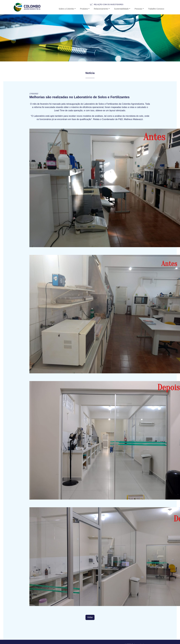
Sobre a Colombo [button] (66, 9)
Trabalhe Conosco (156, 9)
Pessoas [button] (138, 9)
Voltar (90, 617)
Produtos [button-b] (84, 9)
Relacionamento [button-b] (101, 9)
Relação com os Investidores (109, 4)
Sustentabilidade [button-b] (121, 9)
